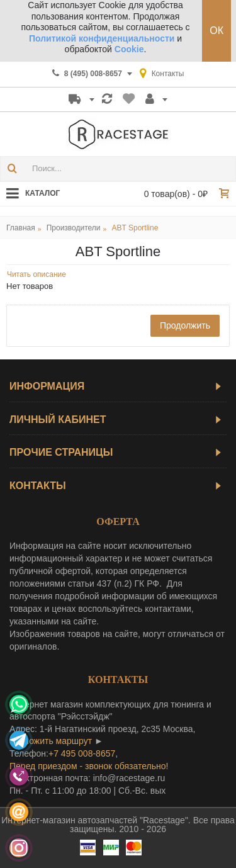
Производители (74, 228)
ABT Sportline (135, 228)
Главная (21, 228)
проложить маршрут (51, 741)
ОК (216, 31)
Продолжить (185, 325)
